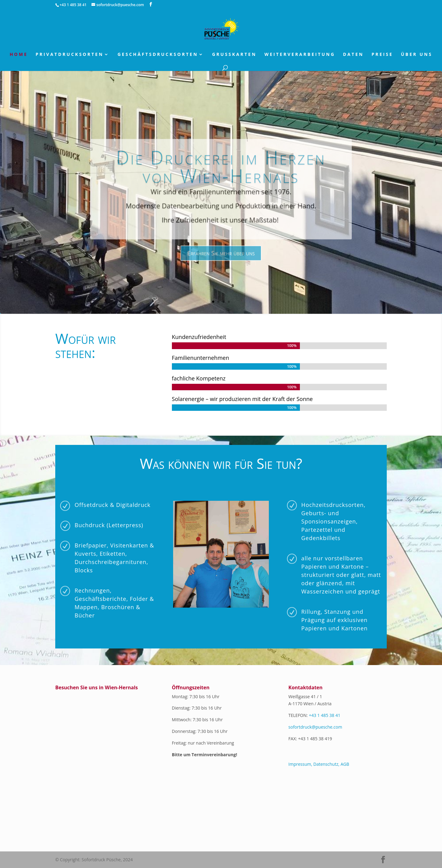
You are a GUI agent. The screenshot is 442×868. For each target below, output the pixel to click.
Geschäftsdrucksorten (158, 55)
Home (19, 55)
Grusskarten (234, 55)
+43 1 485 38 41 (325, 715)
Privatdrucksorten (70, 55)
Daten (353, 55)
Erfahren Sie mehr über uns (221, 267)
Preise (382, 55)
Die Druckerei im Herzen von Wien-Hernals (221, 181)
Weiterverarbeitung (300, 55)
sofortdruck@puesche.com (315, 727)
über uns (417, 55)
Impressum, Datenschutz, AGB (319, 764)
